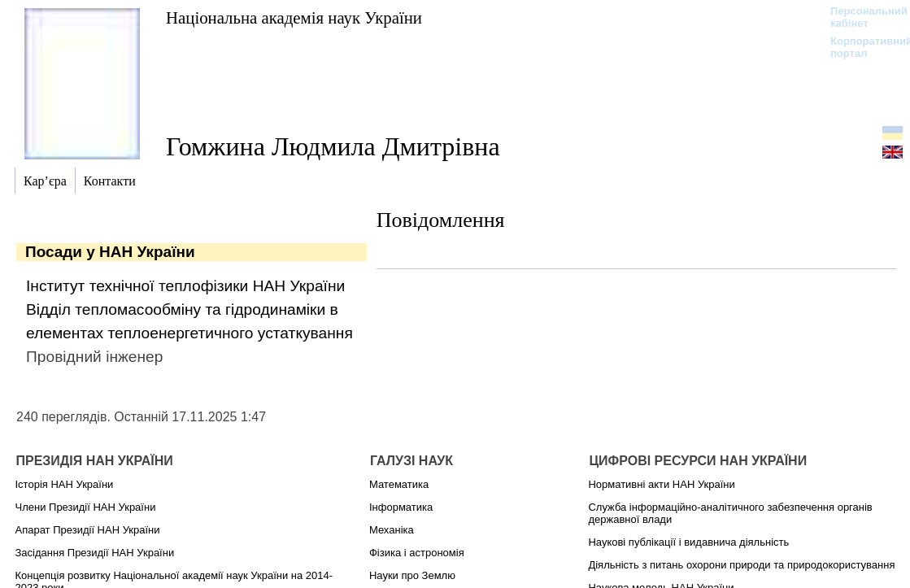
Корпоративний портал (861, 47)
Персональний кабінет (861, 17)
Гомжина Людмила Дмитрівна (333, 146)
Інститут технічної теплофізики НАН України (185, 286)
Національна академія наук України (294, 17)
